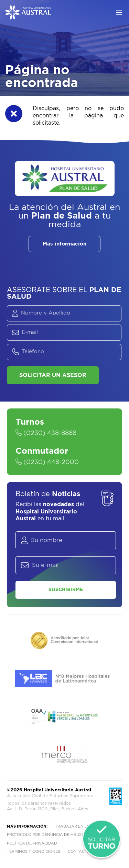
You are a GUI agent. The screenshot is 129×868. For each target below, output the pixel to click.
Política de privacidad (32, 843)
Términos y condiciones (34, 852)
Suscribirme (66, 590)
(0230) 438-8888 (46, 433)
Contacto (79, 852)
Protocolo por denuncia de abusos (47, 835)
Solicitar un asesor (53, 375)
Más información (64, 244)
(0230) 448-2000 (47, 462)
